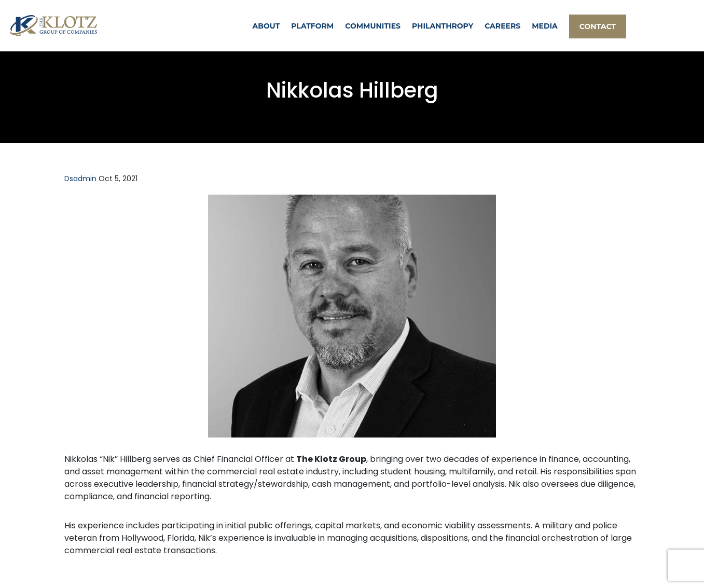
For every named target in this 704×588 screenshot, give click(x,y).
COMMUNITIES (373, 26)
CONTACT (598, 26)
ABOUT (266, 26)
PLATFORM (312, 26)
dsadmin (80, 179)
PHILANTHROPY (443, 26)
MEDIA (545, 26)
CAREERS (502, 26)
